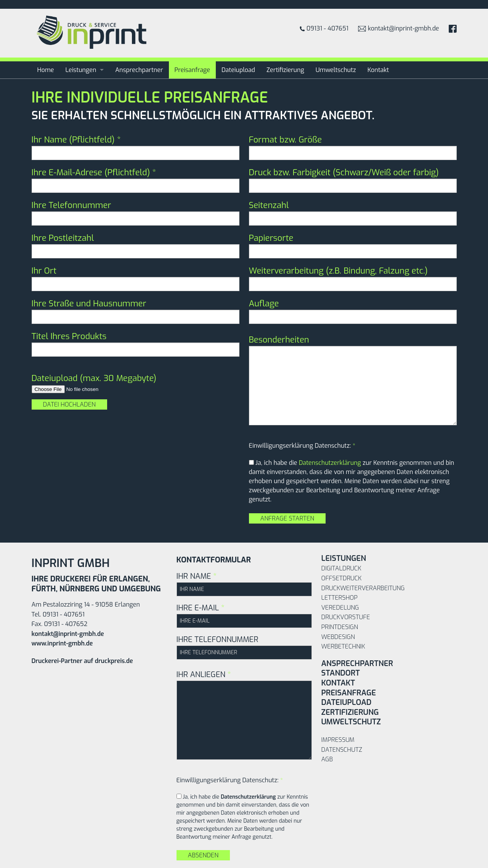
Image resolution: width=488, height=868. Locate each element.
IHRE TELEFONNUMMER (244, 647)
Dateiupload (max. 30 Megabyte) (94, 378)
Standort (341, 673)
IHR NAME (244, 584)
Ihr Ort (136, 278)
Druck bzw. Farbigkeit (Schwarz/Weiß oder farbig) (353, 180)
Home (46, 70)
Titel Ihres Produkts (136, 344)
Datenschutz (342, 750)
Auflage (353, 311)
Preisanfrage (193, 70)
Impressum (338, 740)
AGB (327, 759)
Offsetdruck (342, 578)
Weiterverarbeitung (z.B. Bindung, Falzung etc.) (353, 278)
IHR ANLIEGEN (244, 715)
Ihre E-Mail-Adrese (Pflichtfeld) (136, 180)
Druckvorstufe (346, 617)
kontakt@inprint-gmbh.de (399, 28)
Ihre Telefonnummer (136, 213)
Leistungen (81, 70)
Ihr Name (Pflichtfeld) (136, 147)
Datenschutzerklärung (330, 463)
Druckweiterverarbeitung (363, 588)
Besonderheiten (353, 380)
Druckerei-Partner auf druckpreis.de (82, 661)
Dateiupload (238, 70)
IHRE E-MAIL (244, 615)
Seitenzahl (353, 213)
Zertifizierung (285, 70)
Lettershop (340, 598)
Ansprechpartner (139, 70)
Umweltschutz (336, 70)
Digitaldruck (341, 568)
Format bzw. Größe (353, 147)
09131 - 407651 (324, 28)
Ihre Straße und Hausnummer (136, 311)
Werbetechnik (343, 646)
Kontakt (378, 70)
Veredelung (340, 608)
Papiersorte (353, 245)
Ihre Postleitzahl (136, 245)
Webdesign (338, 637)
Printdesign (340, 627)
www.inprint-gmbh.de (62, 643)
